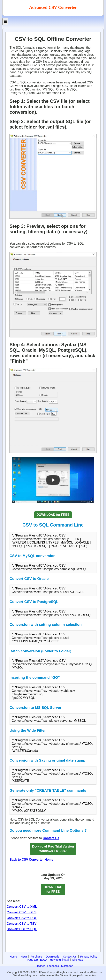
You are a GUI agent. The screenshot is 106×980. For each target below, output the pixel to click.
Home (13, 957)
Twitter (41, 966)
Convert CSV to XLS (22, 912)
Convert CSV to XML (22, 907)
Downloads (53, 957)
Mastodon (67, 966)
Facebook (53, 966)
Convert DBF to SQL (22, 929)
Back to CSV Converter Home (31, 860)
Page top (32, 960)
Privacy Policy (89, 957)
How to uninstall (60, 960)
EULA (43, 960)
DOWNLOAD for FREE (53, 515)
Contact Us (51, 838)
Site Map (78, 960)
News (24, 957)
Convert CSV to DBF (22, 918)
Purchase (36, 957)
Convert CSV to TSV (22, 924)
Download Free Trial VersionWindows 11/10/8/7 (53, 849)
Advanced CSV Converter (53, 7)
